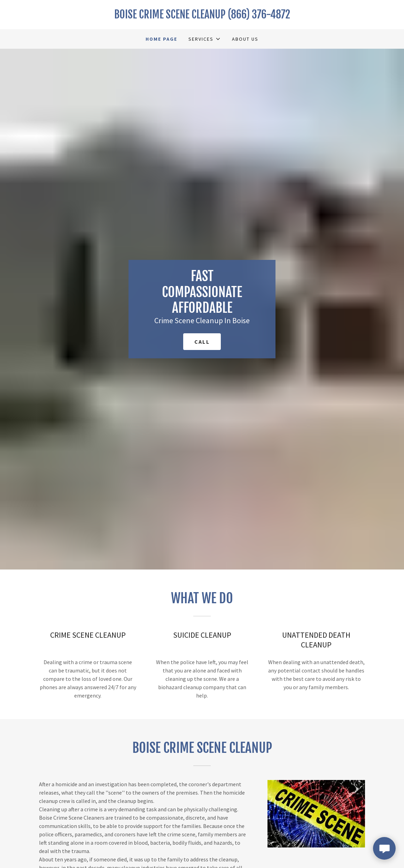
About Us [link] (245, 39)
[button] (204, 39)
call (202, 342)
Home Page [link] (161, 39)
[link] (202, 16)
